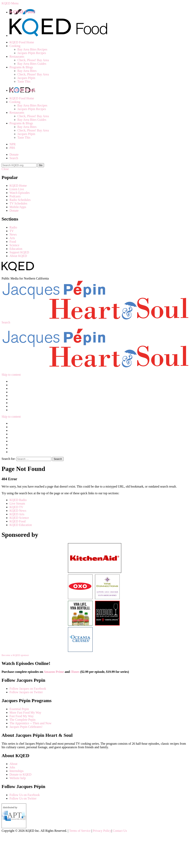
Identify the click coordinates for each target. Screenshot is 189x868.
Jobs (12, 767)
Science (14, 245)
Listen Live (17, 189)
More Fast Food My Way (25, 713)
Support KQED (19, 252)
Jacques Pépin (26, 78)
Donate (14, 154)
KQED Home (18, 186)
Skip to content (11, 375)
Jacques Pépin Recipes (32, 53)
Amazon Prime (54, 672)
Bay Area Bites (27, 71)
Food (13, 242)
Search (14, 158)
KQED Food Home (22, 42)
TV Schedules (18, 203)
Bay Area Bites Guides (32, 64)
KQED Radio (18, 500)
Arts (12, 238)
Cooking (15, 46)
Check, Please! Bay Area (33, 60)
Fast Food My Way (22, 716)
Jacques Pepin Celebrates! (26, 727)
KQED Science (19, 518)
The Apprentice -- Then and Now (31, 723)
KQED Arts (17, 514)
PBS (12, 148)
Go (41, 165)
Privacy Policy (102, 831)
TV (12, 231)
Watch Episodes (20, 193)
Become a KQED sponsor (15, 655)
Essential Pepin (19, 709)
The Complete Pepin (23, 720)
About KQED (18, 256)
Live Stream (17, 503)
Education (16, 249)
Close (5, 169)
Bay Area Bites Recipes (32, 49)
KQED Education (21, 525)
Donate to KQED (20, 774)
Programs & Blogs (21, 67)
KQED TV (16, 507)
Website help (18, 778)
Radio (13, 227)
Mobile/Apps (18, 207)
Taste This (24, 81)
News (13, 234)
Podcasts (15, 196)
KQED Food (22, 12)
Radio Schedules (20, 200)
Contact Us (120, 831)
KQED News (18, 511)
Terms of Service (80, 831)
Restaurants (17, 57)
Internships (16, 771)
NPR (13, 144)
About (13, 764)
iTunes (75, 672)
